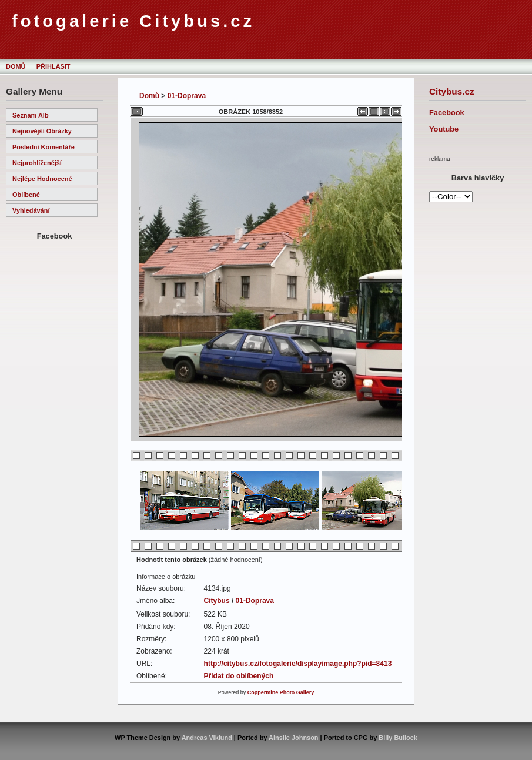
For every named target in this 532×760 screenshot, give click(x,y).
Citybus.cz (452, 91)
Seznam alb (31, 115)
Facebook (447, 113)
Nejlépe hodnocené (42, 179)
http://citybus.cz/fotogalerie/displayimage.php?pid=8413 (298, 664)
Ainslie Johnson (293, 738)
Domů (16, 66)
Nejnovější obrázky (42, 131)
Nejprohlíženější (37, 163)
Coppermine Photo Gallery (281, 692)
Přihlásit (53, 66)
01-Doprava (187, 96)
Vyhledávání (31, 210)
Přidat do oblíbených (239, 676)
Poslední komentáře (44, 147)
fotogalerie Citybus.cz (133, 21)
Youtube (444, 129)
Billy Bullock (398, 738)
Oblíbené (26, 195)
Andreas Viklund (207, 738)
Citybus (217, 601)
